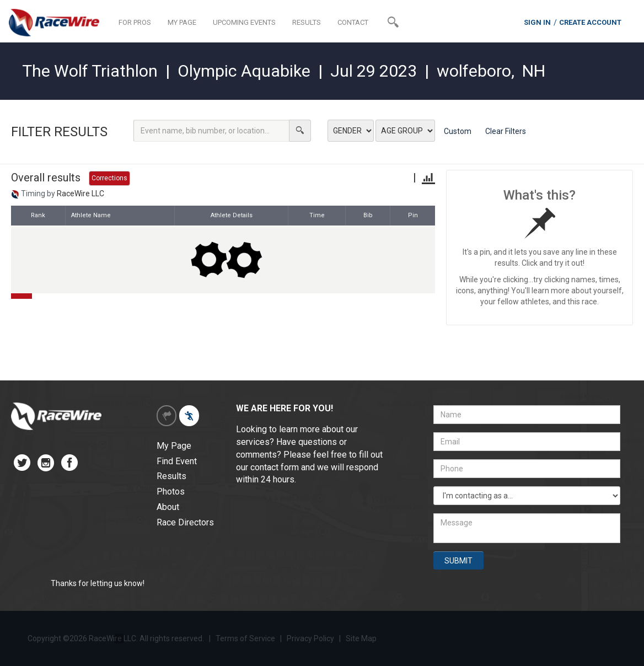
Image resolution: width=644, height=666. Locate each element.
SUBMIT (458, 561)
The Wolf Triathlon (90, 71)
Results (171, 476)
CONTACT (353, 22)
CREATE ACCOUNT (590, 22)
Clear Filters (506, 131)
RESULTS (307, 22)
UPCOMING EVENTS (244, 22)
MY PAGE (182, 22)
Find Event (177, 461)
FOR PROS (135, 22)
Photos (171, 492)
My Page (174, 446)
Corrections (109, 178)
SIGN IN (537, 22)
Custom (458, 131)
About (168, 507)
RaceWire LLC (80, 194)
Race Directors (185, 522)
